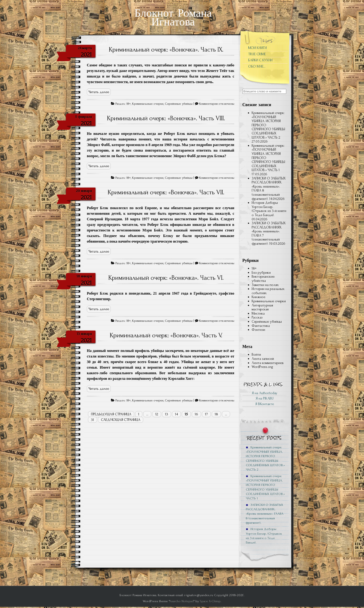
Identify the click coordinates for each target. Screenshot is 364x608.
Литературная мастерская (262, 307)
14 (176, 414)
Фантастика (261, 326)
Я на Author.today (265, 393)
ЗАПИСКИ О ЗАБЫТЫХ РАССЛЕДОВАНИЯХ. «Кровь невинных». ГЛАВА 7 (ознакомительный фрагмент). (269, 233)
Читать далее (99, 92)
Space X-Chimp (210, 601)
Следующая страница (121, 420)
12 (157, 414)
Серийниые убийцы (179, 104)
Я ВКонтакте (265, 404)
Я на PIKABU (265, 398)
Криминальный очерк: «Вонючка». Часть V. (166, 335)
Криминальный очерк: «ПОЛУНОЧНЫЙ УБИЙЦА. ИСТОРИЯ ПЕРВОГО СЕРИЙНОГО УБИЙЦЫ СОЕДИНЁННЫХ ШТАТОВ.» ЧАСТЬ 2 (265, 458)
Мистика (258, 313)
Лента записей (263, 359)
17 (206, 414)
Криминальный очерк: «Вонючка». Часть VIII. (166, 118)
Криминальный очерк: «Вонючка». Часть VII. (166, 192)
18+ (128, 104)
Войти (256, 354)
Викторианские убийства (263, 279)
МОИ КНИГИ (257, 48)
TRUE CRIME (257, 54)
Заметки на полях (265, 285)
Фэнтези (258, 330)
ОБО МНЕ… (257, 66)
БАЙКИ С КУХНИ (260, 60)
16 (196, 414)
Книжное (258, 297)
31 (93, 420)
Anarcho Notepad (181, 601)
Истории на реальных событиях (268, 291)
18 (216, 414)
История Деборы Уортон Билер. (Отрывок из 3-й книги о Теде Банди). (269, 209)
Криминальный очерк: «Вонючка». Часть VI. (166, 278)
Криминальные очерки (148, 104)
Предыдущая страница (111, 414)
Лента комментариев (268, 363)
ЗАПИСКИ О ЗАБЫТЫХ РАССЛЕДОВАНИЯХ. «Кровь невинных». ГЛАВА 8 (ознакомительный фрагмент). (269, 189)
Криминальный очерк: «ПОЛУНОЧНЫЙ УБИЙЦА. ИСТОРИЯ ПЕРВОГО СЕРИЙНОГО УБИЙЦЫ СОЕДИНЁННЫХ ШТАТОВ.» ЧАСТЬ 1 (265, 487)
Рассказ (257, 317)
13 (167, 414)
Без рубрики (261, 273)
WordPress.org (262, 367)
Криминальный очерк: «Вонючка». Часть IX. (166, 49)
